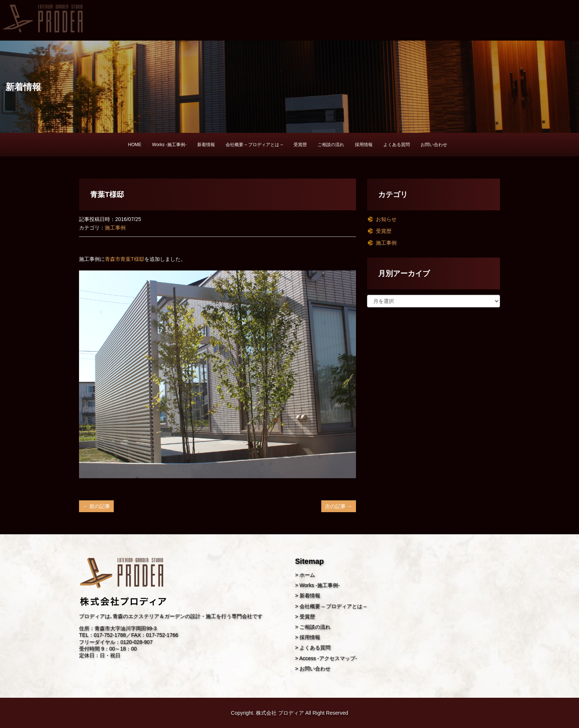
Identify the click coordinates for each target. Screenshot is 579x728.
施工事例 (115, 228)
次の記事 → (339, 506)
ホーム (307, 575)
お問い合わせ (434, 145)
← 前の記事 (96, 506)
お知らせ (386, 219)
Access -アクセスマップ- (328, 658)
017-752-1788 (110, 635)
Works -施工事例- (169, 145)
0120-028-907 (136, 642)
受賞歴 (300, 145)
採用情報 (364, 145)
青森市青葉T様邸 (125, 259)
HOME (135, 145)
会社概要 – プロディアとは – (254, 145)
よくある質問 (397, 145)
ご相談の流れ (331, 145)
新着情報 (206, 145)
